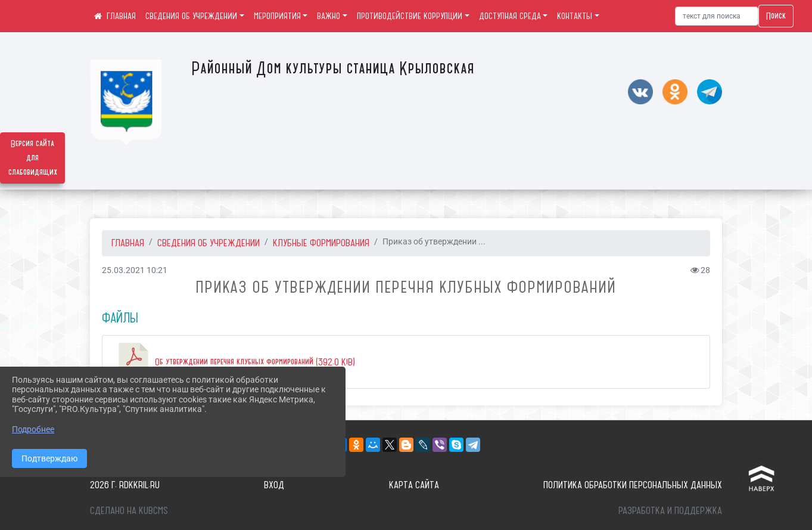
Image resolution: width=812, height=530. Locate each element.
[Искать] (717, 16)
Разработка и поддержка (670, 510)
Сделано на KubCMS (129, 510)
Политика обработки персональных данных (633, 485)
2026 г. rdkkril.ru (125, 485)
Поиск (776, 16)
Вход (274, 485)
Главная (128, 243)
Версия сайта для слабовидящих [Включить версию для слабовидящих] (33, 158)
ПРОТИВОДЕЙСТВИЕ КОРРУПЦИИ (410, 16)
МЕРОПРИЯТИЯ (277, 16)
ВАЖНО (329, 16)
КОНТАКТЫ (575, 16)
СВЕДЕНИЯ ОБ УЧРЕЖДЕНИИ (191, 16)
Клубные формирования (321, 243)
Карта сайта (414, 485)
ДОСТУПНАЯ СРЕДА (510, 16)
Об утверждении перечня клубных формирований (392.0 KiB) (235, 362)
